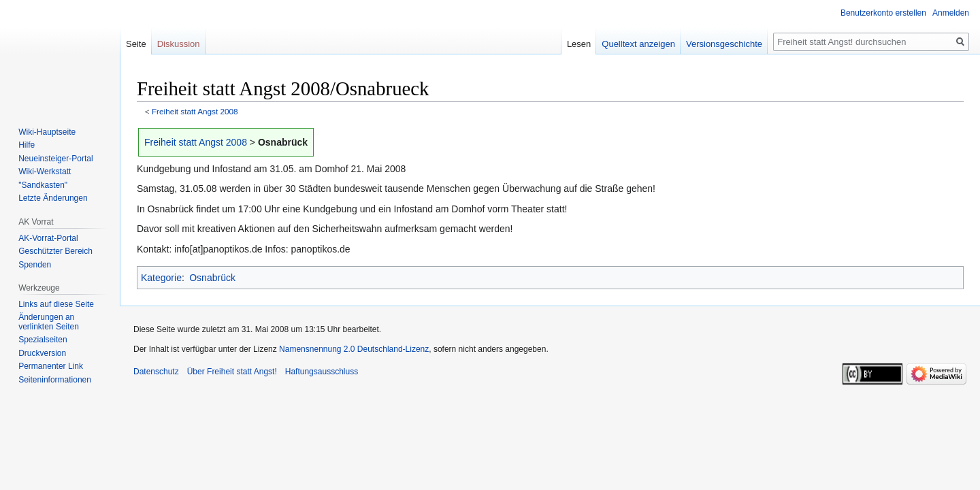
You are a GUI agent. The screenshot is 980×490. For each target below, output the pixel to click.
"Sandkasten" (43, 185)
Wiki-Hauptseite (47, 132)
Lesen (579, 44)
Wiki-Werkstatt (45, 171)
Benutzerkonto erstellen (883, 13)
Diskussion (179, 44)
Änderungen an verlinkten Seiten (49, 322)
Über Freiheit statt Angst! (232, 372)
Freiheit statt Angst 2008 (195, 111)
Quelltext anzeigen (638, 44)
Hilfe (27, 145)
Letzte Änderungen (53, 198)
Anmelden (951, 13)
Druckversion (42, 353)
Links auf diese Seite (56, 304)
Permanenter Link (51, 366)
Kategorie (161, 278)
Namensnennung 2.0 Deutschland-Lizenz (354, 349)
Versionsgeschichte (724, 44)
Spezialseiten (43, 340)
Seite (136, 44)
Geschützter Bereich (55, 251)
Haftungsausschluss (322, 372)
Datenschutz (156, 372)
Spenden (35, 265)
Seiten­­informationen (55, 380)
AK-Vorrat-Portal (48, 238)
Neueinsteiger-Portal (55, 159)
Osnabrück (212, 278)
